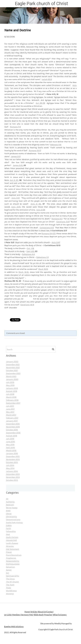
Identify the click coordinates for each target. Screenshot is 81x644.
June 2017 (10, 409)
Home (27, 612)
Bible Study (39, 615)
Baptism (10, 505)
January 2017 (12, 421)
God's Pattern (12, 537)
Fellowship (11, 531)
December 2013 (13, 474)
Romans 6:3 (57, 219)
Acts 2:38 (41, 210)
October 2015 (12, 462)
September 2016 (13, 433)
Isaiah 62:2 (47, 79)
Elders (9, 525)
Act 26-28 (40, 103)
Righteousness (13, 564)
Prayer (9, 552)
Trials (8, 588)
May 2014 (10, 468)
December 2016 (13, 424)
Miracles (10, 546)
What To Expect (60, 615)
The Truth (10, 585)
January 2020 (12, 379)
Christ (9, 514)
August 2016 (12, 436)
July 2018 (10, 394)
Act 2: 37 (14, 180)
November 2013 (13, 477)
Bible (8, 511)
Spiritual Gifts (13, 576)
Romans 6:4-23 (48, 234)
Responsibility (13, 561)
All (7, 499)
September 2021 (13, 373)
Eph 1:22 (30, 251)
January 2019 (12, 388)
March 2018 (11, 397)
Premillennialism (14, 555)
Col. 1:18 (30, 248)
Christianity (12, 517)
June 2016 (10, 442)
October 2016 (12, 430)
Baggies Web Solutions (14, 626)
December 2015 (13, 456)
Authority (10, 502)
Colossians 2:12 (47, 228)
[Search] (31, 349)
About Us (42, 612)
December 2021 (13, 364)
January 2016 (12, 453)
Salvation (10, 567)
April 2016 (10, 448)
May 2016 (10, 445)
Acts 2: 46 (36, 204)
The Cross (10, 579)
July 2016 (10, 439)
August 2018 (12, 391)
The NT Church (12, 582)
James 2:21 (18, 165)
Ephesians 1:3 (42, 257)
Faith (8, 528)
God (8, 534)
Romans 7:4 (15, 127)
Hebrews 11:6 (56, 145)
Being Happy (12, 508)
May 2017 (10, 412)
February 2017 (12, 418)
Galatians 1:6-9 (27, 305)
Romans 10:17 (35, 151)
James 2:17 (16, 156)
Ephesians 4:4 (28, 254)
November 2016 (13, 427)
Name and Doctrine (18, 30)
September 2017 (13, 403)
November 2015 (13, 459)
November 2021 (13, 367)
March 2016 (11, 450)
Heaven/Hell (11, 540)
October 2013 (12, 480)
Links (9, 615)
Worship (10, 594)
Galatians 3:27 (63, 222)
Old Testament (13, 549)
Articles (34, 612)
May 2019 (10, 385)
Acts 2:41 (16, 198)
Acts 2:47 (16, 207)
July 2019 (10, 382)
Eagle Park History (14, 522)
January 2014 (12, 471)
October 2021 (12, 370)
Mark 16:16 (43, 269)
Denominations (13, 519)
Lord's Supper (12, 543)
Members (16, 615)
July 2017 (10, 406)
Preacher (48, 615)
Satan (9, 570)
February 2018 (12, 400)
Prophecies (11, 558)
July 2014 (10, 465)
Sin (8, 573)
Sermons (25, 615)
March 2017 (11, 415)
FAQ (31, 615)
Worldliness (11, 591)
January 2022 (12, 362)
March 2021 (11, 376)
